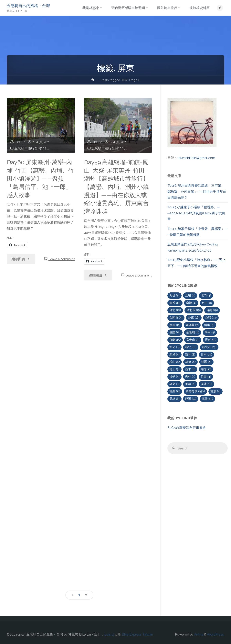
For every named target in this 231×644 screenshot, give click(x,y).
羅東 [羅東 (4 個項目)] (174, 384)
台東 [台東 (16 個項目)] (194, 318)
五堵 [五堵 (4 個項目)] (190, 295)
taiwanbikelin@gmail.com (196, 158)
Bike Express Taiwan (137, 634)
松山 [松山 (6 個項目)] (175, 362)
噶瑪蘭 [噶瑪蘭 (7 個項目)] (192, 325)
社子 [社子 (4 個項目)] (174, 377)
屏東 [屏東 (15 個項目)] (211, 340)
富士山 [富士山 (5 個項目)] (193, 340)
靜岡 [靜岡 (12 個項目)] (191, 399)
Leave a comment (62, 259)
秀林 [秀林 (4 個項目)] (190, 377)
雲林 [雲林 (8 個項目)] (174, 399)
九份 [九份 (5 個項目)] (174, 295)
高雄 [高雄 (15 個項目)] (207, 399)
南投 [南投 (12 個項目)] (175, 303)
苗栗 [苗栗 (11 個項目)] (175, 391)
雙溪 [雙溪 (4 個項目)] (215, 391)
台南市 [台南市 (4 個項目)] (176, 318)
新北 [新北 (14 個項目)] (191, 347)
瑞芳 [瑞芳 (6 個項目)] (206, 369)
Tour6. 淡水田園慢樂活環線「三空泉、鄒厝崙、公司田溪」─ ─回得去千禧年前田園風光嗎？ (197, 192)
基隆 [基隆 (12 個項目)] (175, 332)
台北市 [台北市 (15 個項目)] (194, 310)
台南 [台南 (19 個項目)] (212, 310)
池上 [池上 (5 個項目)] (174, 369)
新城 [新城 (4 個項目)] (174, 355)
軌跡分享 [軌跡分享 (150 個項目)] (195, 391)
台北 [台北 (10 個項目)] (175, 310)
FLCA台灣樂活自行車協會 (187, 428)
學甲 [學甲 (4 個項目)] (210, 332)
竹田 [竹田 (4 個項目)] (206, 377)
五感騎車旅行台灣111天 (32, 148)
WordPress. (216, 634)
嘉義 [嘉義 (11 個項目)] (175, 325)
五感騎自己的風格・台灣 (28, 6)
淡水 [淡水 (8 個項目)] (190, 369)
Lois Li (109, 634)
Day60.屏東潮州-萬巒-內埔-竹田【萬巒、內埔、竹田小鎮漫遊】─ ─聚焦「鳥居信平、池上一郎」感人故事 (41, 179)
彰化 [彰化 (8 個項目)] (174, 347)
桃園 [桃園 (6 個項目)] (206, 362)
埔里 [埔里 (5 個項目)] (209, 325)
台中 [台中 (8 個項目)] (207, 303)
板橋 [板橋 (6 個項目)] (190, 362)
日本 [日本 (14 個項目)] (206, 355)
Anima (198, 634)
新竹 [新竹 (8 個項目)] (190, 355)
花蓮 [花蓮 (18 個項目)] (206, 384)
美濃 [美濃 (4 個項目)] (190, 384)
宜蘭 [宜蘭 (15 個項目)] (175, 340)
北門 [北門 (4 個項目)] (206, 295)
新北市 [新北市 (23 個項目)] (209, 347)
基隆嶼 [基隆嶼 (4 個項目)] (193, 332)
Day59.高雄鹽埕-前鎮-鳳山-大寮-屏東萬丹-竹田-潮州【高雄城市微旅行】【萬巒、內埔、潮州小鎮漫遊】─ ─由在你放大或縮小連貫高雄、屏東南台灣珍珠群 (116, 187)
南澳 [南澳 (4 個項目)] (191, 303)
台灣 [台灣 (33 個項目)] (211, 318)
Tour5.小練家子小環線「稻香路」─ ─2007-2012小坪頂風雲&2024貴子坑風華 (196, 213)
